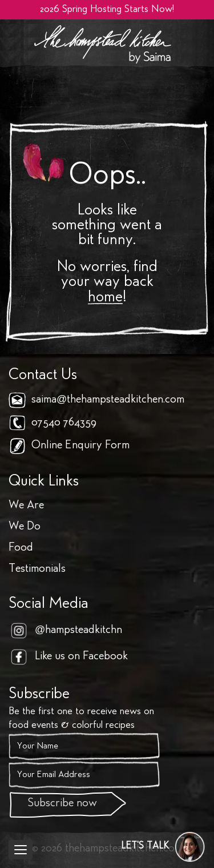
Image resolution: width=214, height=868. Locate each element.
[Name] (84, 747)
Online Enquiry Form (80, 446)
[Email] (84, 775)
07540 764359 (64, 423)
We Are (26, 506)
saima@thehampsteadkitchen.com (108, 400)
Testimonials (37, 569)
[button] (163, 847)
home (105, 298)
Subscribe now (62, 804)
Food (21, 548)
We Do (25, 527)
